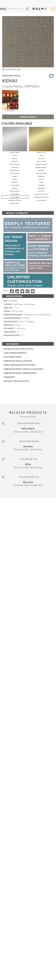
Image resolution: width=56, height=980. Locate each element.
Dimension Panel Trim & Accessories (23, 784)
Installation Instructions (18, 764)
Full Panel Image (13, 772)
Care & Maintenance (15, 768)
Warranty (9, 792)
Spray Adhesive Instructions (19, 780)
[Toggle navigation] (53, 9)
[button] (51, 76)
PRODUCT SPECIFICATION (16, 796)
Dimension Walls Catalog (18, 776)
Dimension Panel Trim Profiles (20, 788)
